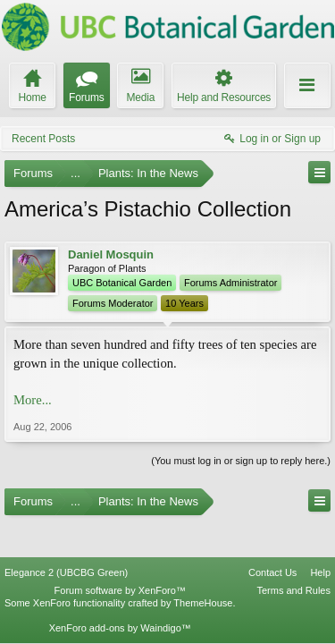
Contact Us (272, 539)
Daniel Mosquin (111, 254)
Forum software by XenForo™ (120, 556)
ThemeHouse (203, 569)
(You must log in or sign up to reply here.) (241, 461)
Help (320, 539)
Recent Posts (43, 139)
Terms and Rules (293, 556)
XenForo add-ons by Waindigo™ (120, 594)
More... (33, 400)
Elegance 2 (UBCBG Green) (66, 539)
